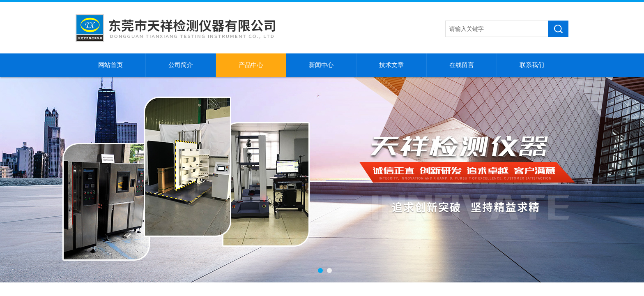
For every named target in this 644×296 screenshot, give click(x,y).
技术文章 (391, 65)
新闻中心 (321, 65)
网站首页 (110, 65)
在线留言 (462, 65)
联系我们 (532, 65)
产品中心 (251, 65)
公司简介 (181, 65)
